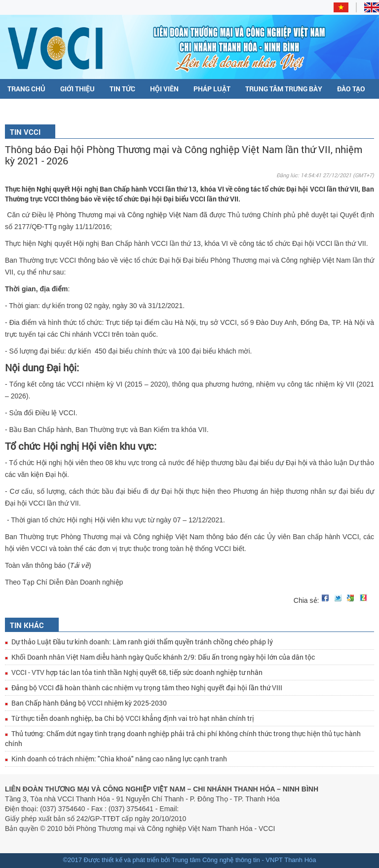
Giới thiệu (77, 89)
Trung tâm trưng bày (284, 89)
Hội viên (164, 89)
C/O (14, 109)
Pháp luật (212, 89)
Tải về (80, 565)
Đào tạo (351, 89)
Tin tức (122, 89)
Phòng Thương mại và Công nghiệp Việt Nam (128, 215)
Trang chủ (26, 89)
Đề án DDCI (53, 109)
